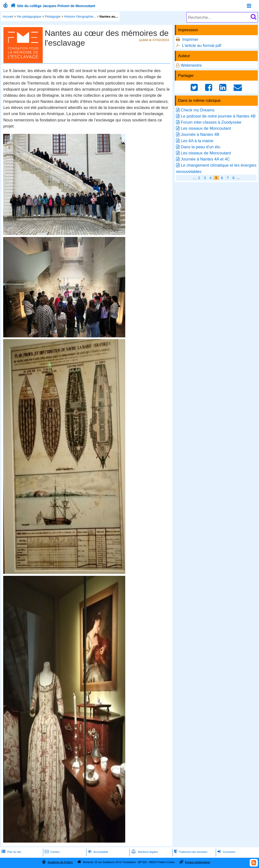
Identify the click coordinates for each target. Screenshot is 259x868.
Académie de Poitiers (60, 862)
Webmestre (191, 65)
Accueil (8, 16)
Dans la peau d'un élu (201, 147)
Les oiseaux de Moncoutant (206, 128)
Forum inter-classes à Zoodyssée (211, 122)
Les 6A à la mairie (197, 141)
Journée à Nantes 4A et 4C (206, 159)
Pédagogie (53, 16)
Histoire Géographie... (80, 16)
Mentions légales (144, 852)
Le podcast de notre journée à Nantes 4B (218, 116)
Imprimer (190, 39)
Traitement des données (190, 852)
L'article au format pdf (202, 46)
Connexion (226, 852)
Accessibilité (98, 852)
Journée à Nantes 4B (200, 134)
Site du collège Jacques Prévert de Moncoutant (52, 6)
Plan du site (11, 852)
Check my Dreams (198, 110)
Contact (52, 852)
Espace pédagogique (198, 862)
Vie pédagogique (29, 16)
